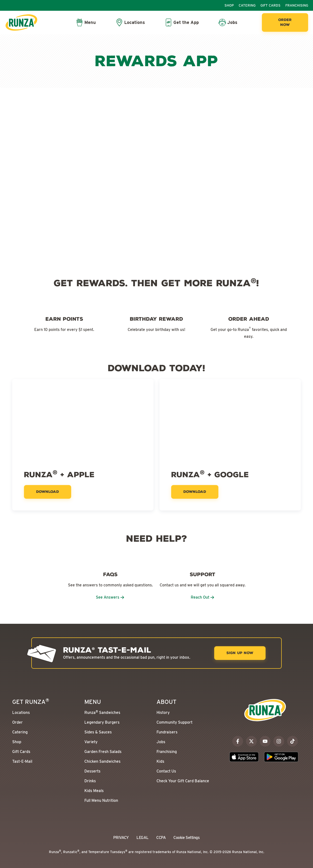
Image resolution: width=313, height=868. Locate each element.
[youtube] (265, 741)
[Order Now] (285, 22)
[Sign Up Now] (240, 653)
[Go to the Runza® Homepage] (21, 22)
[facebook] (238, 741)
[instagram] (279, 741)
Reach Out (203, 597)
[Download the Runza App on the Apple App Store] (244, 757)
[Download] (48, 492)
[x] (251, 741)
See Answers (110, 597)
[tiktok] (292, 741)
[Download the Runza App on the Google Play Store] (281, 757)
